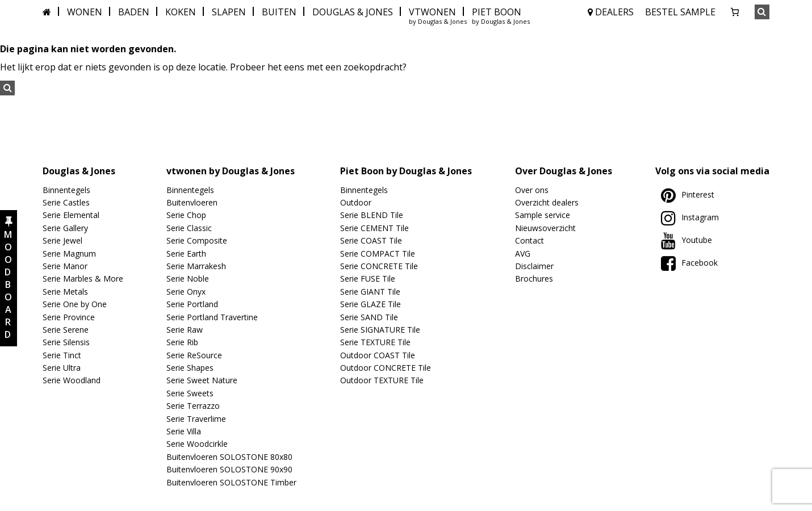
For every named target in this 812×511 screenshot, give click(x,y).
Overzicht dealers (547, 202)
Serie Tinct (62, 355)
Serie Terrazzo (193, 406)
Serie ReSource (194, 355)
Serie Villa (184, 431)
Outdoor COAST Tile (378, 355)
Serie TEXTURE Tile (375, 342)
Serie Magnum (69, 254)
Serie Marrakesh (196, 266)
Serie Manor (65, 266)
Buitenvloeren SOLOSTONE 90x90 (229, 469)
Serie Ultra (62, 368)
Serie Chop (186, 215)
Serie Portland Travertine (212, 317)
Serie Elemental (71, 215)
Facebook (689, 263)
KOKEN (181, 12)
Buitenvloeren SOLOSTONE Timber (231, 482)
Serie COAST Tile (371, 240)
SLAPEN (229, 12)
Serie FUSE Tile (368, 278)
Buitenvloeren (192, 202)
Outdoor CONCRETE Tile (386, 368)
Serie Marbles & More (83, 278)
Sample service (543, 215)
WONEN (85, 12)
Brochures (534, 278)
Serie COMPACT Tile (378, 254)
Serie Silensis (66, 342)
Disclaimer (534, 266)
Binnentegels (66, 190)
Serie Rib (182, 342)
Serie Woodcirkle (197, 444)
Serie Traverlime (196, 419)
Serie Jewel (62, 240)
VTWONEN (432, 12)
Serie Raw (185, 330)
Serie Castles (66, 202)
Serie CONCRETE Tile (379, 266)
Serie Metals (65, 292)
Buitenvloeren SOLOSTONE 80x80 (229, 457)
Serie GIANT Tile (370, 292)
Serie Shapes (190, 368)
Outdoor (356, 202)
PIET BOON (497, 12)
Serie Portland (192, 304)
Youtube (687, 240)
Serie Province (69, 317)
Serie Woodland (72, 380)
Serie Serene (66, 330)
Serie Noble (188, 278)
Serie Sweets (190, 393)
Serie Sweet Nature (202, 380)
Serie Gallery (65, 228)
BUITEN (279, 12)
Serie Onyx (186, 292)
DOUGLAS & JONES (353, 12)
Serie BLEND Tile (372, 215)
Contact (530, 240)
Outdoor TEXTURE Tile (382, 380)
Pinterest (688, 194)
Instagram (690, 217)
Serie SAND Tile (369, 317)
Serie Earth (186, 254)
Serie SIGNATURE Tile (380, 330)
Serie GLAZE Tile (371, 304)
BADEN (134, 12)
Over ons (532, 190)
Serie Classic (189, 228)
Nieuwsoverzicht (545, 228)
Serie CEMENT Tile (374, 228)
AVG (523, 254)
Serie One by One (75, 304)
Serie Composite (197, 240)
